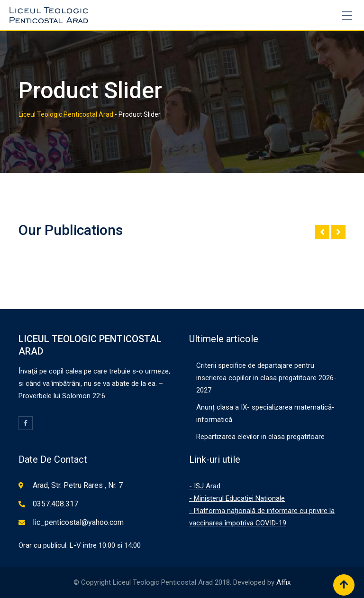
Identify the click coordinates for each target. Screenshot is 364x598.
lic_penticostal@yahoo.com (78, 522)
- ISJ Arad (205, 486)
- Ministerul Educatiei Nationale (237, 498)
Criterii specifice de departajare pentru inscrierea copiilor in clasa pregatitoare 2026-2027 (266, 378)
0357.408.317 (55, 504)
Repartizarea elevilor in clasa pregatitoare (260, 437)
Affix (283, 582)
